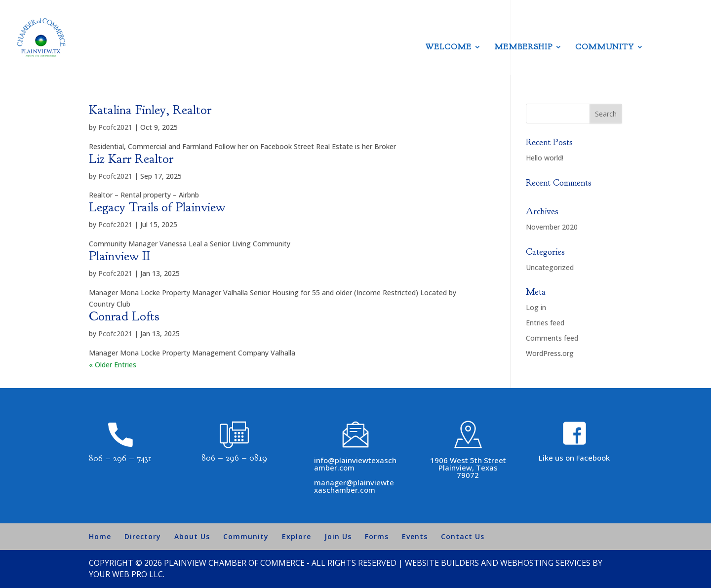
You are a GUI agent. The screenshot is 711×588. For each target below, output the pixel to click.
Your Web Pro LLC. (127, 574)
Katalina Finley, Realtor (150, 110)
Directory (143, 536)
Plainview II (119, 256)
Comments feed (552, 338)
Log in (536, 307)
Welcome (449, 48)
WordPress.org (550, 353)
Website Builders (442, 563)
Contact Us (463, 536)
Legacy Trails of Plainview (157, 207)
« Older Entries (113, 365)
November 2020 (552, 227)
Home (100, 536)
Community (605, 48)
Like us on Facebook (574, 458)
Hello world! (545, 158)
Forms (377, 536)
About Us (192, 536)
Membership (523, 48)
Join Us (338, 536)
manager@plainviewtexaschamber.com (354, 486)
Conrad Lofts (124, 316)
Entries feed (545, 323)
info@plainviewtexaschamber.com (355, 464)
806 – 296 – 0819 (234, 458)
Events (415, 536)
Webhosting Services (545, 563)
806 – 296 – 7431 (120, 458)
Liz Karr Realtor (131, 159)
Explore (296, 536)
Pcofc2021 (115, 127)
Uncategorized (550, 267)
